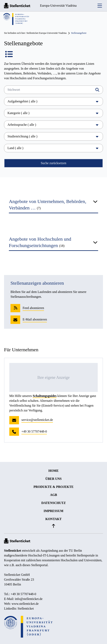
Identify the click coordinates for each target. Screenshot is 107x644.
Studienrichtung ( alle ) (53, 136)
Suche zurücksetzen (54, 163)
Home (54, 471)
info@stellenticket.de (29, 599)
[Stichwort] (53, 90)
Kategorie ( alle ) (53, 113)
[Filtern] (97, 90)
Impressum (53, 511)
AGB (54, 495)
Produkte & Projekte (53, 487)
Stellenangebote (79, 33)
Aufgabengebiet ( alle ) (53, 101)
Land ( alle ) (53, 148)
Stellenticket (13, 551)
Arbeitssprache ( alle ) (53, 125)
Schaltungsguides (45, 396)
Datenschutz (54, 503)
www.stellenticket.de (25, 604)
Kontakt (54, 519)
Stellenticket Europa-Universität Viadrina (47, 33)
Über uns (53, 479)
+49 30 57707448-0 (23, 594)
